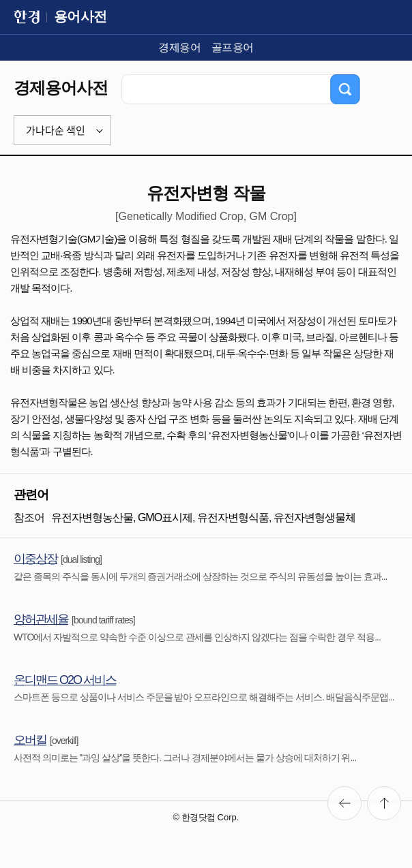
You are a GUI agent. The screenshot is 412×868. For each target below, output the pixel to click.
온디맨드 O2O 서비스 (65, 680)
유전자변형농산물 (92, 517)
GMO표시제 (165, 517)
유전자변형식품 (233, 517)
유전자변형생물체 (314, 517)
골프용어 (233, 47)
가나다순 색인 (56, 130)
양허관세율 (41, 619)
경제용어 (179, 47)
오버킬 (30, 740)
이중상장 (35, 559)
